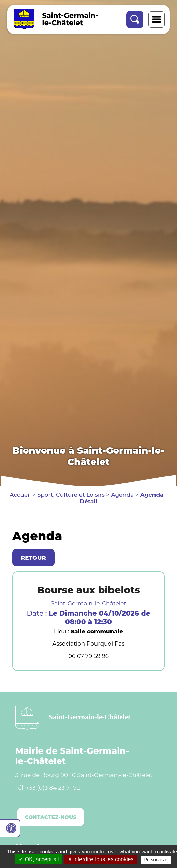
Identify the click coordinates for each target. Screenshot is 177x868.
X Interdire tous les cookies (101, 859)
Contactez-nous (51, 817)
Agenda (122, 495)
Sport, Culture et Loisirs (71, 495)
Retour (33, 558)
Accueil (20, 495)
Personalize (156, 860)
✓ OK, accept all (39, 859)
